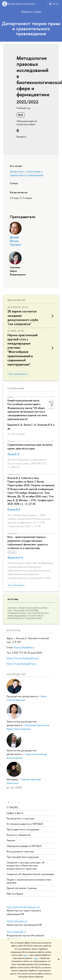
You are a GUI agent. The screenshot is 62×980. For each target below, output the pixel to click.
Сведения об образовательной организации (30, 874)
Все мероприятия (18, 374)
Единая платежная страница (22, 888)
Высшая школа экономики (21, 4)
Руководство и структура (21, 818)
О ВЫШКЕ (12, 807)
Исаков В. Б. (14, 509)
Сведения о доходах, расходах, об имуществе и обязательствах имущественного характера (25, 865)
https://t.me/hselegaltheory (22, 664)
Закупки (11, 840)
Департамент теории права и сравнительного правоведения (31, 29)
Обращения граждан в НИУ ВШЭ (24, 846)
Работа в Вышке (15, 894)
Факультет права (31, 12)
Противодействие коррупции (23, 857)
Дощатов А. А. (15, 557)
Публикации (16, 388)
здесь (26, 955)
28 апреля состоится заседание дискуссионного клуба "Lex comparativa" (23, 318)
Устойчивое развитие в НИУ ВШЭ (25, 824)
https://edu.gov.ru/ (17, 921)
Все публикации (16, 585)
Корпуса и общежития (19, 835)
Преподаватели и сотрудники (23, 829)
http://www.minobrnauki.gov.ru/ (23, 907)
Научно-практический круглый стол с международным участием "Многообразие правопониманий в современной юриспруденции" (22, 350)
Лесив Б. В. (13, 454)
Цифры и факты (15, 813)
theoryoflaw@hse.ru (24, 647)
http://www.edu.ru (16, 932)
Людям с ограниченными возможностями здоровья (29, 881)
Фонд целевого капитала (20, 851)
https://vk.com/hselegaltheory (23, 658)
